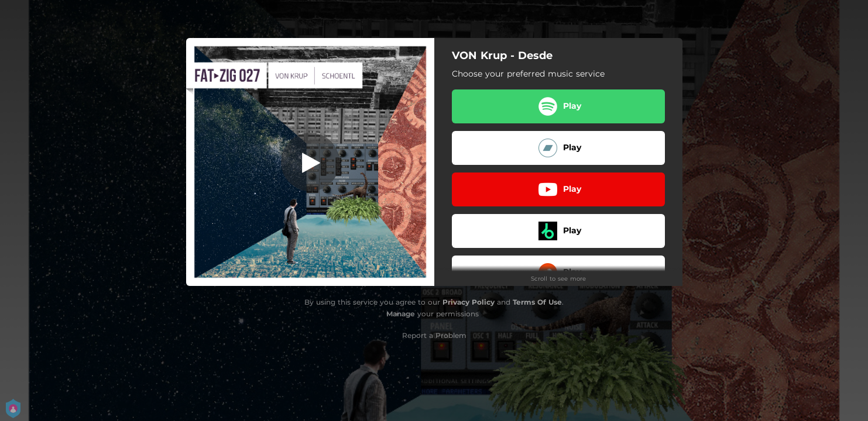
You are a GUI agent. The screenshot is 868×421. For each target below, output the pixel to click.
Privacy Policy (469, 302)
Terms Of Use (537, 302)
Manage (401, 314)
